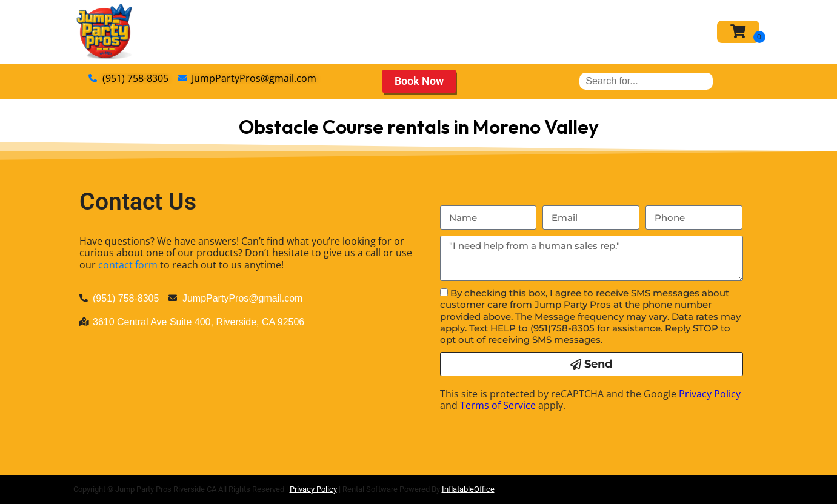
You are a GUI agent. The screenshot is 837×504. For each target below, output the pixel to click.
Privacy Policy (710, 394)
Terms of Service (498, 405)
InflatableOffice (468, 489)
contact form (128, 265)
